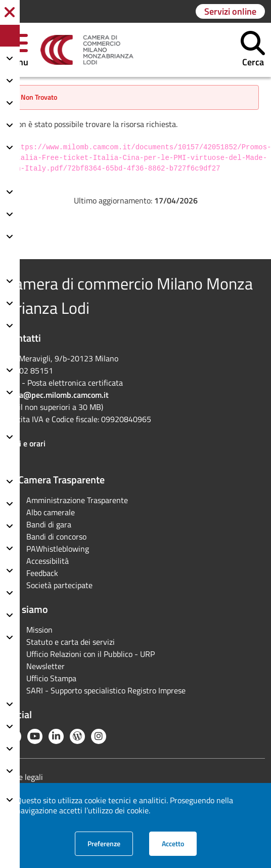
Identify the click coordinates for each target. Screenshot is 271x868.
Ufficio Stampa (51, 678)
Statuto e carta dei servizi (71, 642)
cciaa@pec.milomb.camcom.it (57, 395)
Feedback (42, 573)
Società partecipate (59, 585)
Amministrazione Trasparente (77, 500)
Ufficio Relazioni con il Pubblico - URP (91, 654)
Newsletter (46, 666)
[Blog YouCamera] (77, 736)
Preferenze (110, 843)
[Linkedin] (56, 736)
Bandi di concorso (56, 536)
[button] (253, 50)
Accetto (179, 843)
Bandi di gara (49, 524)
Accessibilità (48, 561)
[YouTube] (35, 736)
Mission (39, 630)
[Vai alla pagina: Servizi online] (230, 11)
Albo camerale (51, 512)
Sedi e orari (26, 443)
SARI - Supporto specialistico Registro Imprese (106, 690)
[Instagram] (99, 736)
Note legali (25, 777)
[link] (87, 50)
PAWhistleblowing (58, 549)
